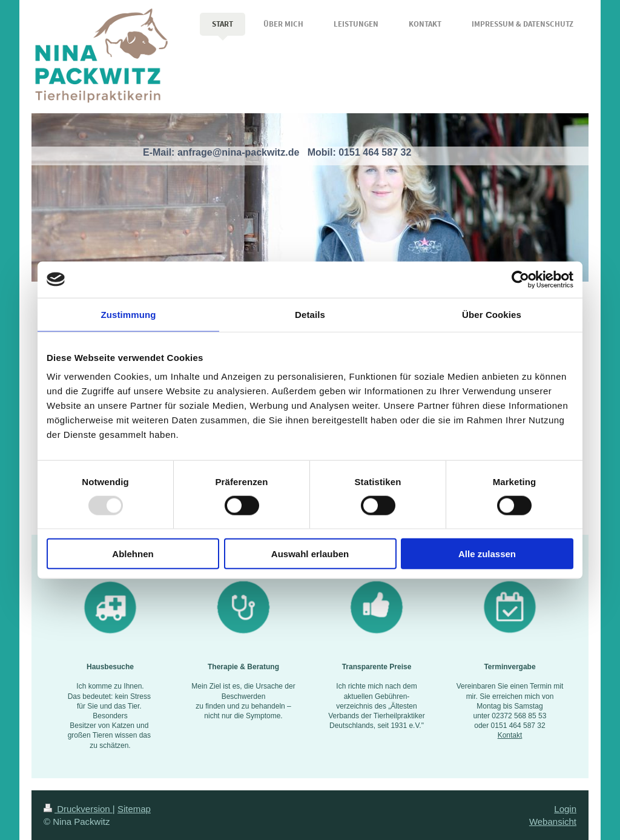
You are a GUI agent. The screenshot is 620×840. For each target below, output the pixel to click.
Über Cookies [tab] (492, 314)
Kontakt (510, 735)
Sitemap (134, 809)
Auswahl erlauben (310, 554)
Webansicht (553, 822)
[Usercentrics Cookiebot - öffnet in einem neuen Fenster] (520, 279)
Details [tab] (310, 314)
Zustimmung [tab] (129, 314)
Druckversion (78, 809)
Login (565, 809)
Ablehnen (133, 554)
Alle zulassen (487, 554)
